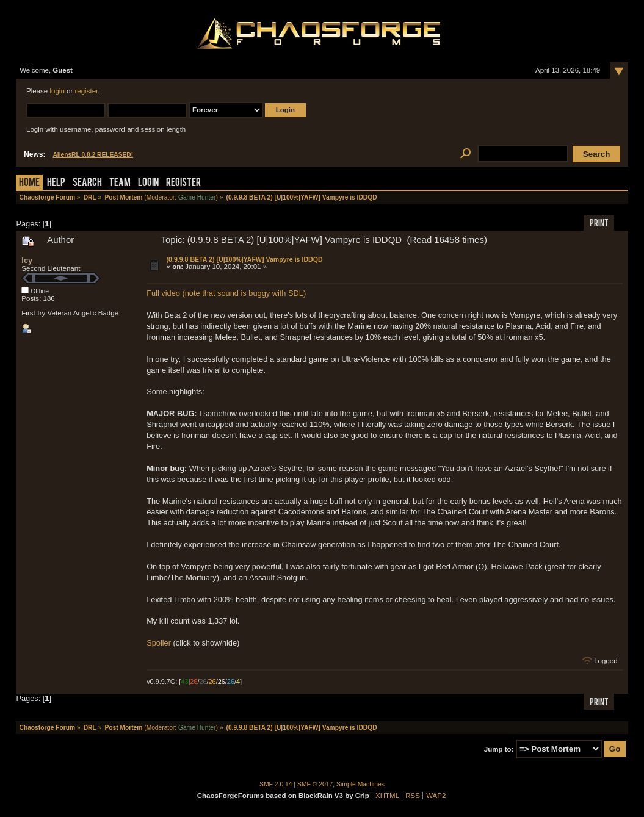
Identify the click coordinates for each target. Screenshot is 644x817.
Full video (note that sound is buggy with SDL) (226, 293)
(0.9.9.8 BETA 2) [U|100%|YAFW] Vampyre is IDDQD (245, 259)
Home (29, 183)
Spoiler (159, 643)
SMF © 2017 (315, 784)
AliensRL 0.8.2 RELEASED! (93, 155)
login (57, 91)
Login (148, 183)
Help (56, 183)
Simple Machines (360, 784)
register (86, 91)
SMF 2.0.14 (276, 784)
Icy (27, 260)
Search (87, 183)
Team (120, 183)
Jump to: (499, 749)
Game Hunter (197, 197)
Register (183, 183)
